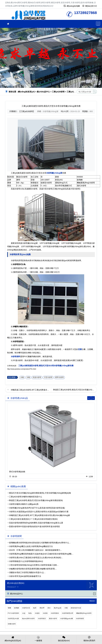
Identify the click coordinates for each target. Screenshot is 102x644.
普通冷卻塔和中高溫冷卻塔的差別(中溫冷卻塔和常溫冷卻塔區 (34, 526)
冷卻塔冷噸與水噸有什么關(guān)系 (24, 504)
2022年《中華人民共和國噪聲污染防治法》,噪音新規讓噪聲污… (36, 550)
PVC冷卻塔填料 (13, 613)
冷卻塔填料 (16, 357)
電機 (9, 608)
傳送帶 (42, 608)
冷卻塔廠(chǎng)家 (28, 15)
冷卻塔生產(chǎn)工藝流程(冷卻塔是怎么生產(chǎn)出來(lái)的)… (36, 558)
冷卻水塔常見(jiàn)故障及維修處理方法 (25, 576)
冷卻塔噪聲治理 (67, 613)
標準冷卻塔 (59, 377)
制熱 (30, 613)
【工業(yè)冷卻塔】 (27, 111)
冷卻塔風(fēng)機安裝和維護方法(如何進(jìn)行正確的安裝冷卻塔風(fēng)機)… (41, 554)
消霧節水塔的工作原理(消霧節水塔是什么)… (27, 572)
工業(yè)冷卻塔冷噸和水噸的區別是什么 (25, 497)
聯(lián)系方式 (91, 6)
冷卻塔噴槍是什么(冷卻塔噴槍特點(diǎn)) (26, 561)
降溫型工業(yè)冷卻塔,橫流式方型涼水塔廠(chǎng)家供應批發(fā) (36, 500)
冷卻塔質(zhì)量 (13, 619)
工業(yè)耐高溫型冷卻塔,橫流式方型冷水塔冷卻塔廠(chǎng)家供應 (46, 366)
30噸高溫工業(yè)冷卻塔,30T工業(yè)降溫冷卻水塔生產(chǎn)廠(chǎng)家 (40, 515)
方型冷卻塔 (48, 377)
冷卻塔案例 (55, 613)
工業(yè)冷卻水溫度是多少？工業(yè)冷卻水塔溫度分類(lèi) (33, 519)
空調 (80, 349)
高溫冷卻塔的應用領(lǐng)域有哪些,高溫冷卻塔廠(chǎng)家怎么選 (36, 523)
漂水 (49, 608)
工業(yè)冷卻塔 (58, 92)
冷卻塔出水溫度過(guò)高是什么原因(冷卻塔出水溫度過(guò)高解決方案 (39, 512)
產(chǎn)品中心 (43, 92)
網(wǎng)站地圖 (73, 6)
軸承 (35, 608)
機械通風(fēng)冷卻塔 (84, 613)
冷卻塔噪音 (42, 619)
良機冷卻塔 (12, 624)
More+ (92, 601)
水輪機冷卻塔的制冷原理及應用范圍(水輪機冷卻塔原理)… (33, 569)
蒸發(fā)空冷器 (76, 608)
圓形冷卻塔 (53, 619)
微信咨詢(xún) (64, 639)
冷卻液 (45, 613)
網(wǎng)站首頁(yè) (26, 92)
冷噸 (28, 377)
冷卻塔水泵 (26, 608)
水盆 (24, 613)
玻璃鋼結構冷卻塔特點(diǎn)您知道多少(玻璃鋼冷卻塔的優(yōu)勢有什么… (40, 543)
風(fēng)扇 (57, 608)
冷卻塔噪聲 (80, 619)
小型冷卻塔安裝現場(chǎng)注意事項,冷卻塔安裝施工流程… (34, 565)
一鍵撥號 (38, 639)
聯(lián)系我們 (89, 639)
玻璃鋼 (16, 608)
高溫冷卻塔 (37, 377)
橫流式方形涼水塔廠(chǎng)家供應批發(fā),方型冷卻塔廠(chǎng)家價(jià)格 (40, 493)
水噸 (22, 377)
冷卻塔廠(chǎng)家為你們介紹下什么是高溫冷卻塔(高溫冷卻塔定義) (37, 508)
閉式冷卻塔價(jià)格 (17, 472)
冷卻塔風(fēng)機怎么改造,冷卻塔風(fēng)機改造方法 (31, 546)
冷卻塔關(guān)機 (66, 619)
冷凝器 (37, 613)
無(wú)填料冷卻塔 (28, 619)
